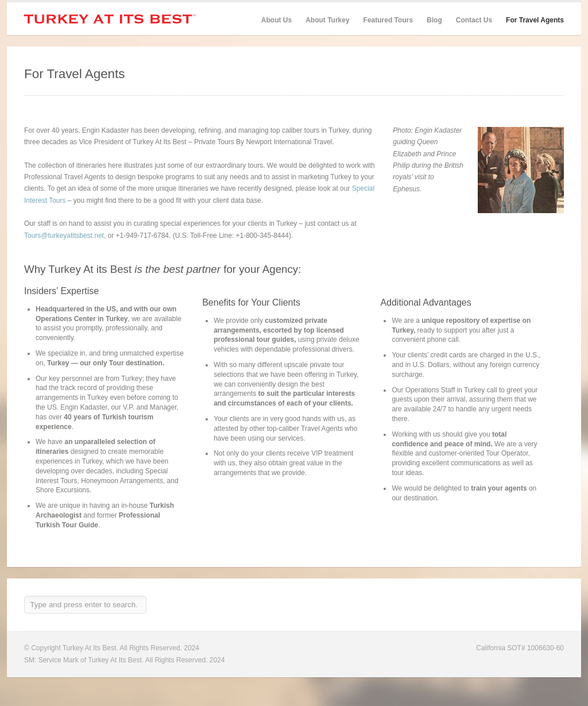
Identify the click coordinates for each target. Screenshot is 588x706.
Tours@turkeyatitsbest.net (64, 236)
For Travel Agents (535, 20)
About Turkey (327, 20)
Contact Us (474, 20)
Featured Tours (388, 20)
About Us (276, 20)
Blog (434, 20)
